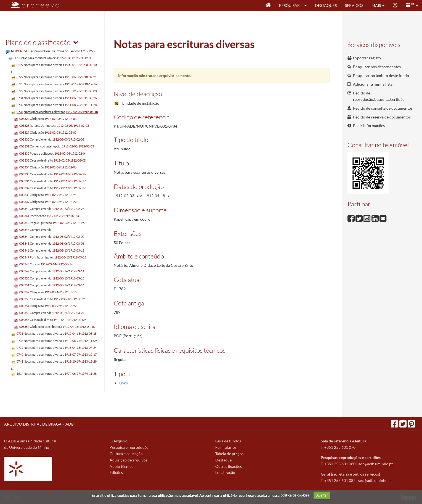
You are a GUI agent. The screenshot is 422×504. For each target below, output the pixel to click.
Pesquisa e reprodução (129, 447)
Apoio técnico (122, 466)
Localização (225, 472)
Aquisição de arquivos (128, 460)
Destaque (223, 460)
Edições (116, 472)
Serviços (354, 5)
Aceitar (322, 495)
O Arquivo (119, 441)
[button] (307, 6)
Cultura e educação (126, 454)
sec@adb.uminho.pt (375, 480)
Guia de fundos (228, 441)
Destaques (326, 5)
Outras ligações (229, 466)
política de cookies (295, 495)
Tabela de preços (229, 454)
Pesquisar (289, 5)
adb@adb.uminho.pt (375, 464)
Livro (124, 383)
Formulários (226, 447)
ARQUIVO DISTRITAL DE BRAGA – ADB (39, 424)
